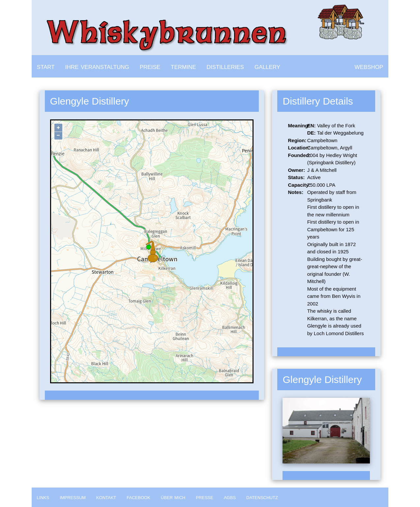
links (43, 497)
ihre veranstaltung (97, 66)
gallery (267, 66)
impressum (73, 497)
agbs (230, 497)
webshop (369, 66)
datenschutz (262, 497)
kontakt (106, 497)
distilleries (225, 66)
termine (183, 66)
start (46, 66)
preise (150, 66)
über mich (173, 497)
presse (205, 497)
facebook (138, 497)
